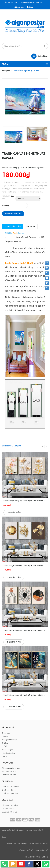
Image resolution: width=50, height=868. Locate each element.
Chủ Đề (5, 746)
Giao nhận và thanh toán (11, 768)
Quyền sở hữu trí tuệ (9, 812)
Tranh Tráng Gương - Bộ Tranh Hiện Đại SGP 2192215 (24, 501)
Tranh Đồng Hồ (8, 750)
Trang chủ (6, 71)
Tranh (15, 233)
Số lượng (5, 205)
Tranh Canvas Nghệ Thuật (19, 263)
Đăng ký (31, 7)
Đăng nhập (19, 7)
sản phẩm (43, 56)
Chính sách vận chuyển (11, 787)
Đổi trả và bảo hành (9, 771)
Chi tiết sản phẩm (13, 226)
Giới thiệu (6, 736)
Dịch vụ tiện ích (8, 809)
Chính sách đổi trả (9, 790)
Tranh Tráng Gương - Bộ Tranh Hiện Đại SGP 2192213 (24, 630)
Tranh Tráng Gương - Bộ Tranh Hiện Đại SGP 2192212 (24, 695)
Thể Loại (5, 743)
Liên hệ (5, 756)
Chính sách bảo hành (10, 793)
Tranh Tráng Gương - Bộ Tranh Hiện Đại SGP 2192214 (24, 566)
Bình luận (30, 226)
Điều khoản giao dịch (10, 805)
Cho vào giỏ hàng (13, 214)
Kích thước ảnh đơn (8, 197)
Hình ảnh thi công (9, 753)
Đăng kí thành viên (9, 775)
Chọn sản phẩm (14, 512)
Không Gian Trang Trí (10, 740)
